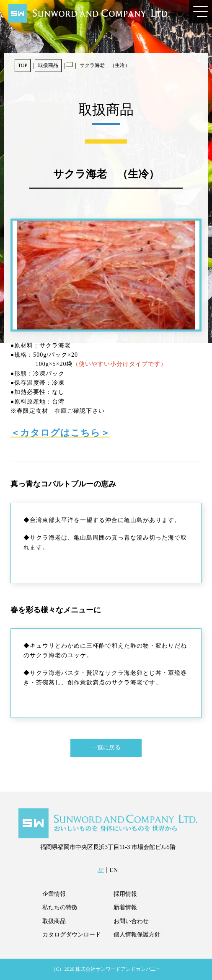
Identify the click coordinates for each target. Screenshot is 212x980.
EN (114, 870)
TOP (23, 65)
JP (101, 870)
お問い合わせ (131, 921)
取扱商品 (48, 65)
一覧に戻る (106, 747)
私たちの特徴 (60, 907)
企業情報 (54, 894)
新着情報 (125, 907)
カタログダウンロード (72, 935)
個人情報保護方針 (137, 935)
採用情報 (125, 894)
